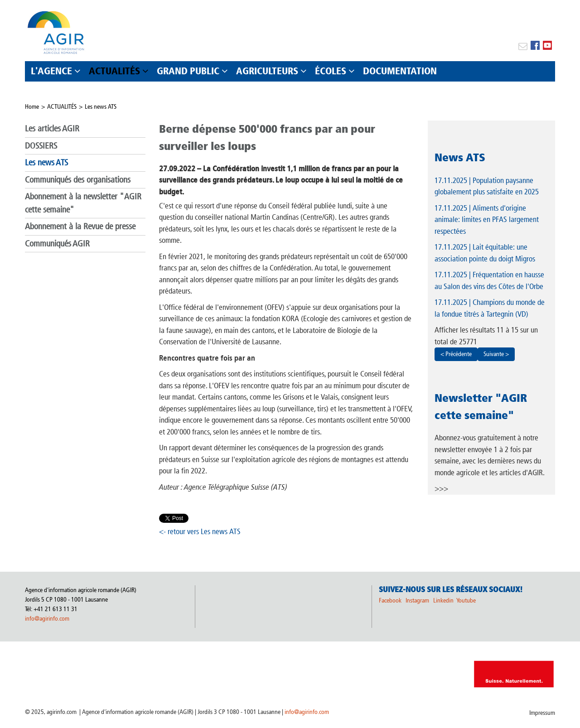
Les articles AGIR (52, 128)
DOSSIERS (41, 146)
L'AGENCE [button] (51, 71)
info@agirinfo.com (47, 619)
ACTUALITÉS (62, 107)
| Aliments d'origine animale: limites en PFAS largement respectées (487, 219)
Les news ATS (101, 107)
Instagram (417, 600)
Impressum (542, 713)
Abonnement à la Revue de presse (80, 226)
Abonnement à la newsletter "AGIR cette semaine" (83, 203)
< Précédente (456, 354)
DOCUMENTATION (400, 71)
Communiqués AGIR (57, 243)
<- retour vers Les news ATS (200, 531)
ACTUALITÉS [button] (114, 71)
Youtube (466, 600)
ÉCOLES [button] (331, 71)
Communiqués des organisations (78, 180)
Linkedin (444, 600)
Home (32, 107)
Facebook (390, 600)
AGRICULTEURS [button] (267, 71)
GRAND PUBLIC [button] (188, 71)
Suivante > (496, 354)
